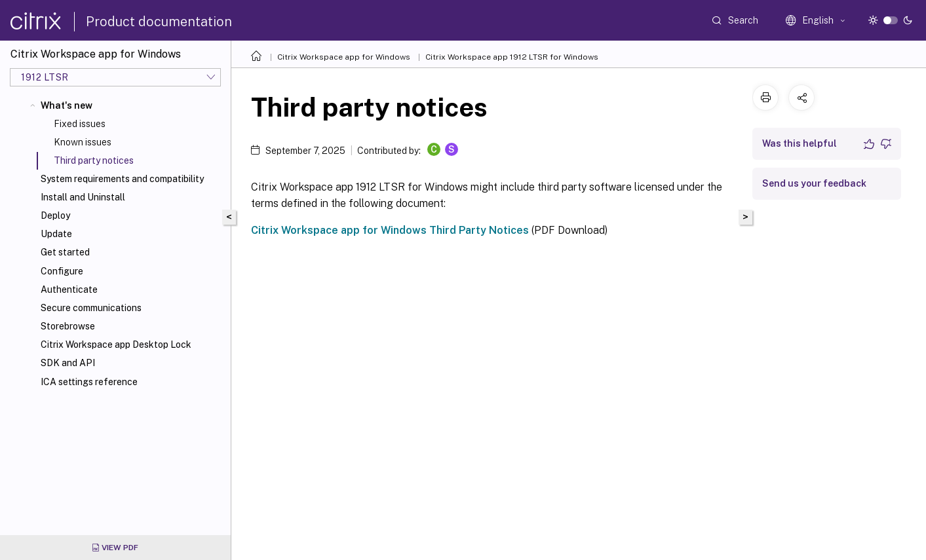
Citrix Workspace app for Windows (344, 57)
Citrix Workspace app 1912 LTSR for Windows (512, 57)
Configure (62, 271)
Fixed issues (80, 124)
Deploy (55, 215)
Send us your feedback (814, 183)
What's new (67, 105)
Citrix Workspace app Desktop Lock (116, 345)
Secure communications (91, 308)
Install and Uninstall (83, 197)
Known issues (83, 142)
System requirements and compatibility (122, 179)
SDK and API (68, 363)
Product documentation (159, 22)
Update (56, 234)
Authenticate (69, 289)
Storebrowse (68, 326)
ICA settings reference (89, 382)
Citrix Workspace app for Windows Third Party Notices (390, 230)
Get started (65, 252)
